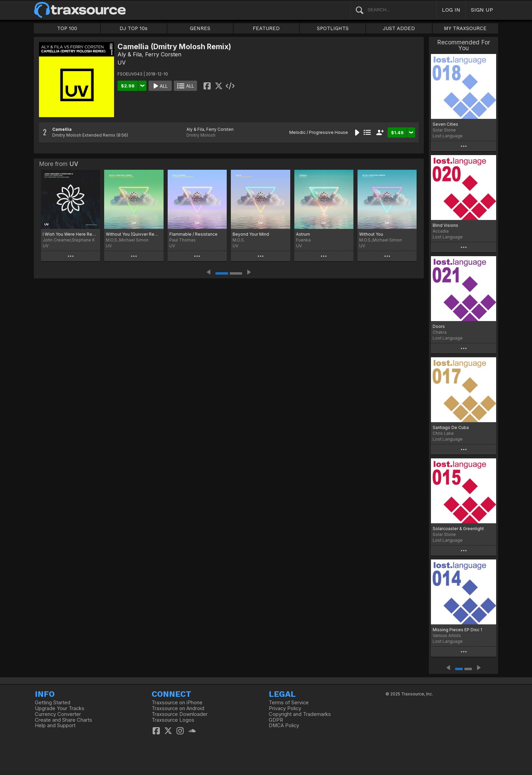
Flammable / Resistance (193, 234)
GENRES (200, 28)
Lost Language (448, 136)
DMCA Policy (284, 725)
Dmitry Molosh (201, 135)
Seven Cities (445, 124)
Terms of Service (289, 703)
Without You (371, 234)
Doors (439, 326)
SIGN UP (482, 10)
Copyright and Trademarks (300, 714)
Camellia (62, 129)
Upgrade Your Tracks (60, 708)
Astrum (303, 234)
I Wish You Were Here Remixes (71, 234)
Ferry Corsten (163, 54)
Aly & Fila (130, 54)
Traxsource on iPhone (177, 703)
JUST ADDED (399, 28)
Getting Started (53, 703)
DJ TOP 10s (134, 28)
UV (122, 63)
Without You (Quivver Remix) (134, 234)
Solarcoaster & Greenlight (458, 529)
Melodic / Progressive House (319, 132)
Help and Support (55, 725)
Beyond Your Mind (251, 234)
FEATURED (266, 28)
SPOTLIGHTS (333, 28)
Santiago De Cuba (451, 427)
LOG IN (451, 10)
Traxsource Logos (173, 720)
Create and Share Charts (64, 720)
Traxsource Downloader (180, 714)
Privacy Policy (285, 708)
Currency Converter (58, 714)
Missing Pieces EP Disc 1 (457, 630)
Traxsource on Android (178, 708)
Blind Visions (445, 225)
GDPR (276, 720)
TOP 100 (67, 28)
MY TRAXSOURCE (465, 28)
